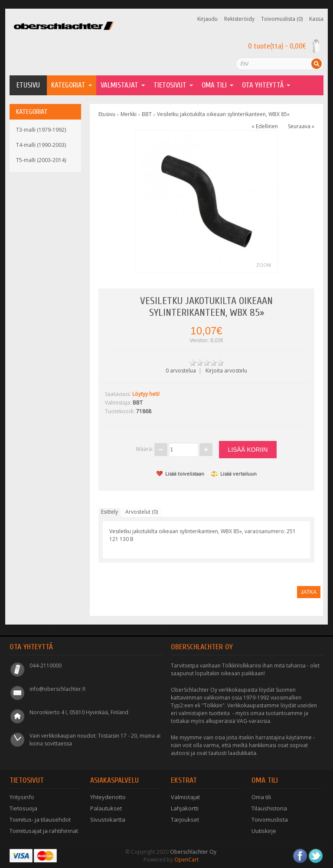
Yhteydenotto (108, 797)
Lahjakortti (185, 808)
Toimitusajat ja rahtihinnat (44, 831)
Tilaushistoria (269, 808)
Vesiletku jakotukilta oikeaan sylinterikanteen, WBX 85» (223, 114)
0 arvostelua (181, 371)
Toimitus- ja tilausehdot (40, 819)
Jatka (309, 592)
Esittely (109, 512)
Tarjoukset (185, 819)
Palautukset (106, 808)
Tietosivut (170, 85)
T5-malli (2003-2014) (41, 160)
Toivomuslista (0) (282, 19)
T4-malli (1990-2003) (41, 145)
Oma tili (261, 797)
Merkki (129, 114)
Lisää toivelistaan (180, 474)
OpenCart (186, 860)
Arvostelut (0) (142, 512)
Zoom (264, 265)
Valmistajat (119, 85)
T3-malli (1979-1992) (41, 130)
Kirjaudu (207, 19)
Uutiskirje (264, 831)
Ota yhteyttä (263, 85)
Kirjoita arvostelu (226, 371)
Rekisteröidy (239, 19)
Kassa (316, 19)
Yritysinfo (22, 797)
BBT (147, 114)
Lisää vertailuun (234, 474)
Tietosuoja (23, 808)
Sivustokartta (108, 819)
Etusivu (28, 85)
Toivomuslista (270, 819)
